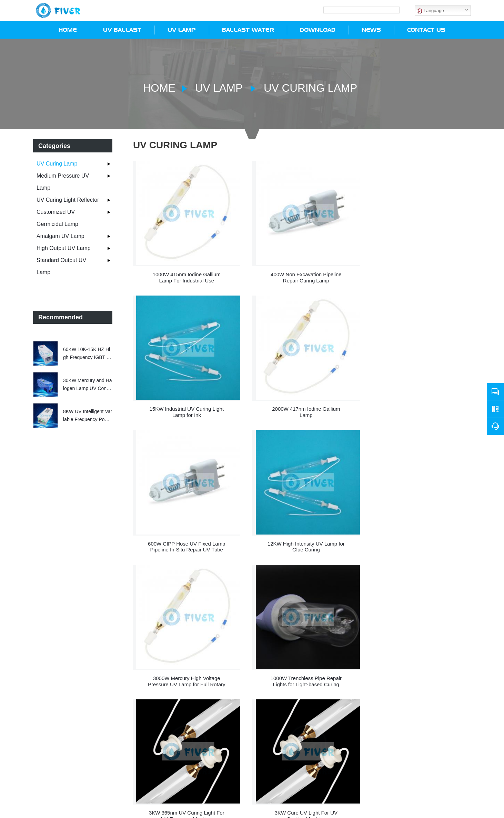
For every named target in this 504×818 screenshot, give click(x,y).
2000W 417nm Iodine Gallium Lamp (185, 406)
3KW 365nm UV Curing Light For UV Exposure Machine (419, 537)
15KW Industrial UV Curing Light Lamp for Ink (419, 274)
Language (430, 10)
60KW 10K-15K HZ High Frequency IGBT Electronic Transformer (87, 353)
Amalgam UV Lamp (61, 236)
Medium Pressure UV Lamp (63, 181)
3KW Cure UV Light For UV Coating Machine (185, 669)
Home (158, 88)
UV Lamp (218, 88)
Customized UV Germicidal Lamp (57, 218)
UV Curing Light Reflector (68, 199)
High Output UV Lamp (64, 248)
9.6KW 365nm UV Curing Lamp (419, 666)
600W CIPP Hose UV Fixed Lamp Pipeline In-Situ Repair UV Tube (302, 406)
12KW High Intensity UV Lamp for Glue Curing (419, 406)
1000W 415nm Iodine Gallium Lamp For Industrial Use (185, 274)
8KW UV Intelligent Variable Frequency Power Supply (88, 416)
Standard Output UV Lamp (61, 266)
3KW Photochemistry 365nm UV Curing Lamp (302, 669)
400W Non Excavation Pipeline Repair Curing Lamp (302, 274)
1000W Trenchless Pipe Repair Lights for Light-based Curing (302, 537)
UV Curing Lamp (310, 88)
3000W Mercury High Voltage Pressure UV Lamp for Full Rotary (185, 537)
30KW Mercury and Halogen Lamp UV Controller (88, 385)
